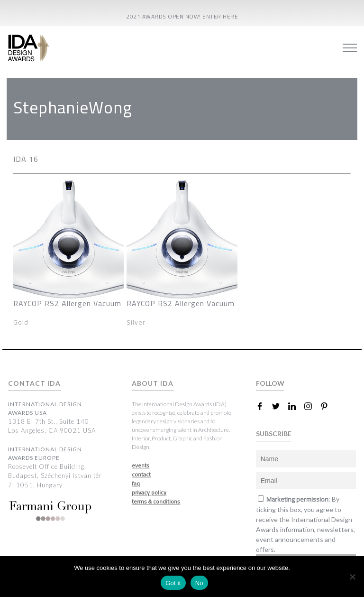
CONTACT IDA (34, 383)
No (199, 583)
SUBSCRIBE (274, 434)
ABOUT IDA (153, 383)
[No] (352, 577)
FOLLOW (270, 383)
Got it (173, 583)
